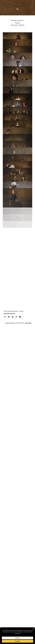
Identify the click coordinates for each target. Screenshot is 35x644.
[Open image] (17, 42)
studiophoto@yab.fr (9, 626)
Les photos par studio (17, 20)
